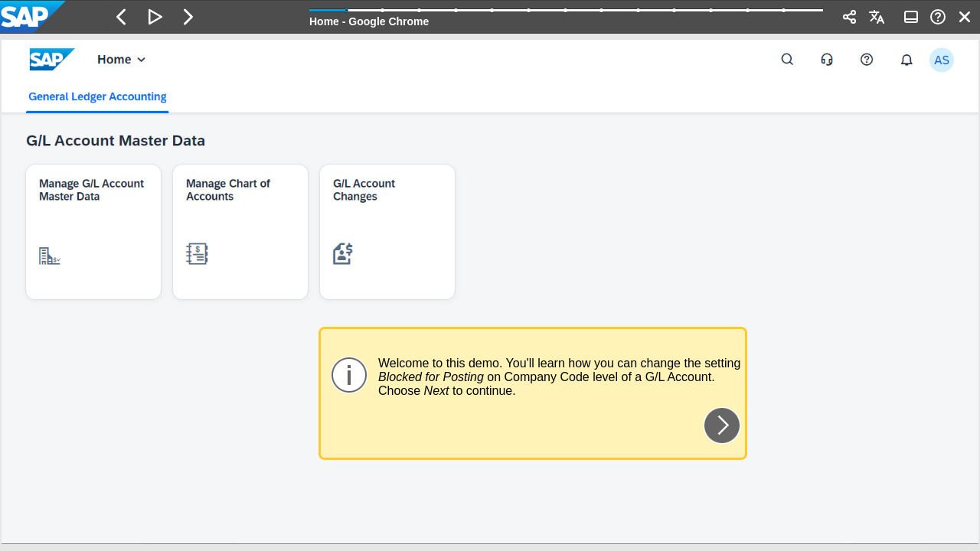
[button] (122, 17)
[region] (490, 292)
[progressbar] (566, 15)
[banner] (490, 17)
